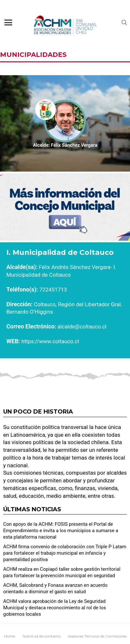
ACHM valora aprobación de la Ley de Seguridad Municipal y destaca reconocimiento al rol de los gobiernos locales (55, 608)
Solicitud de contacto (41, 636)
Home (9, 636)
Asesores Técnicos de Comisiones (97, 636)
